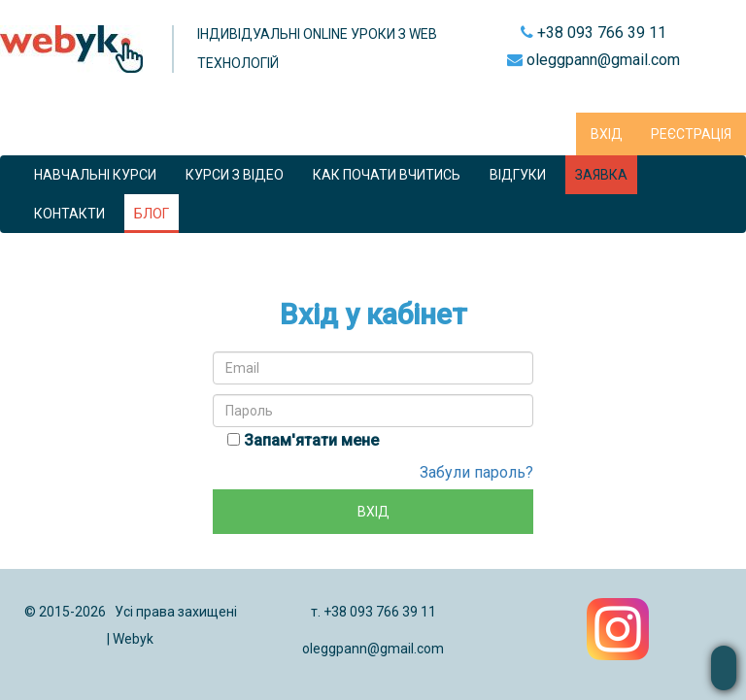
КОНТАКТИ (69, 214)
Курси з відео (235, 175)
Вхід (607, 134)
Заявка (601, 175)
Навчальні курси (95, 175)
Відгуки (518, 175)
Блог (152, 214)
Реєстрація (691, 134)
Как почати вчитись (387, 175)
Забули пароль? (476, 472)
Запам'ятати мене (311, 440)
